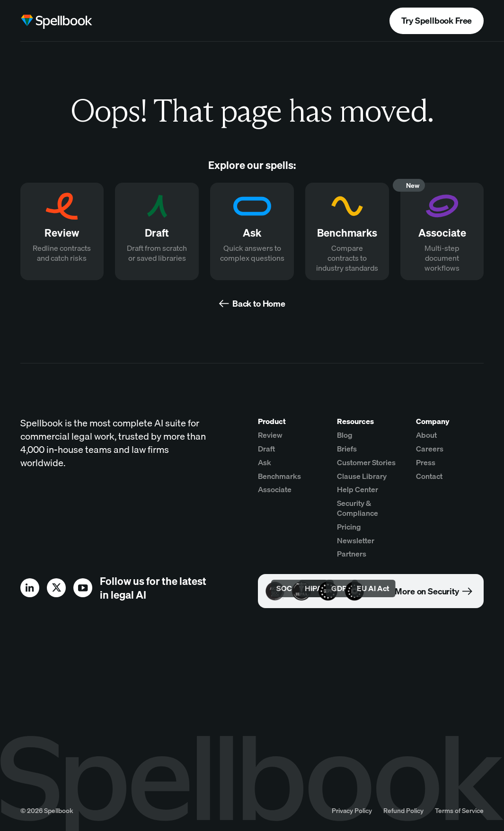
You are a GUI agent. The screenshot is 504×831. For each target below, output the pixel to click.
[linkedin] (30, 588)
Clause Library (362, 476)
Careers (430, 449)
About (426, 435)
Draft (266, 449)
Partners (352, 554)
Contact (429, 476)
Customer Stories (366, 462)
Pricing (349, 527)
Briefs (347, 449)
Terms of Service (459, 810)
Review (270, 435)
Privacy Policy (352, 810)
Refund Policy (403, 810)
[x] (56, 588)
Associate (275, 489)
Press (426, 462)
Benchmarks (279, 476)
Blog (345, 435)
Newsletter (356, 540)
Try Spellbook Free (437, 21)
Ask (265, 462)
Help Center (358, 489)
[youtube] (83, 588)
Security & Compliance (358, 508)
